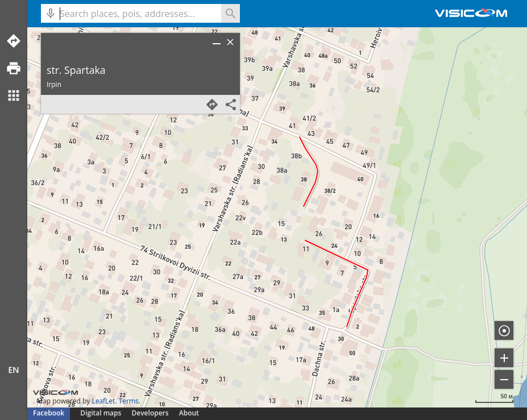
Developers (150, 413)
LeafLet (103, 401)
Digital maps (101, 413)
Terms (129, 401)
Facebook (49, 413)
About (189, 413)
